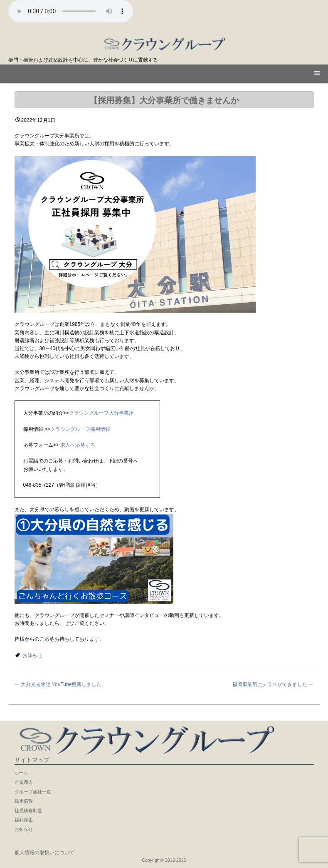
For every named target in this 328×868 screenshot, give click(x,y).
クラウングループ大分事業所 (101, 413)
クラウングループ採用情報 (80, 429)
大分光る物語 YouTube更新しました (58, 684)
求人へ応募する (77, 445)
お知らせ (32, 655)
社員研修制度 (28, 811)
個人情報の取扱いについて (44, 853)
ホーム (21, 773)
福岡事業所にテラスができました (273, 684)
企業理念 (24, 782)
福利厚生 (24, 820)
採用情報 (24, 801)
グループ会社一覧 (33, 792)
